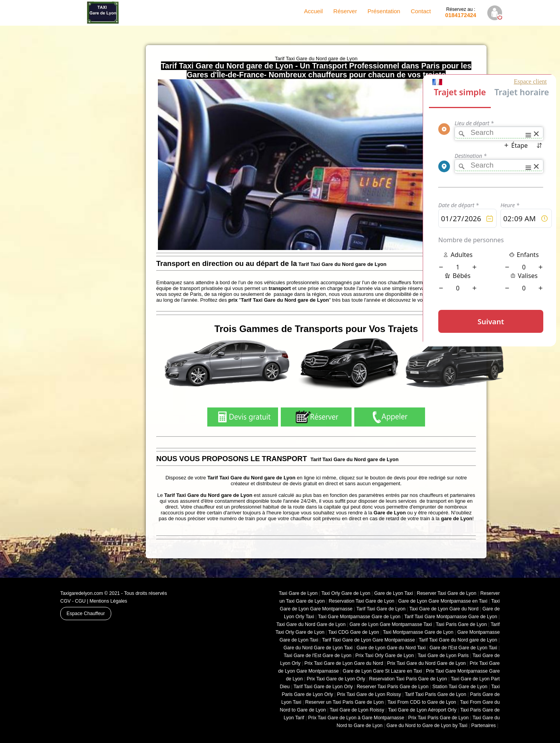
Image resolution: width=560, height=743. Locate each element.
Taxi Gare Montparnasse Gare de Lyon (359, 617)
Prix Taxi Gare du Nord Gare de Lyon (426, 663)
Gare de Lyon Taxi (394, 593)
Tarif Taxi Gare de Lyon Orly (323, 687)
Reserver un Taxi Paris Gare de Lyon (345, 702)
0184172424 (461, 12)
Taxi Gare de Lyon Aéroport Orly (422, 710)
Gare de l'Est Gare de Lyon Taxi (463, 648)
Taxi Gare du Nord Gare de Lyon (311, 624)
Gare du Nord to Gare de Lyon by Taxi (427, 726)
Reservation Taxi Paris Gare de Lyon (408, 679)
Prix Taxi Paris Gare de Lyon (438, 718)
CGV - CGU (73, 601)
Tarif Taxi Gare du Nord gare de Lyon (458, 640)
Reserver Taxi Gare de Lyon (447, 593)
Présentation (384, 11)
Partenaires (484, 726)
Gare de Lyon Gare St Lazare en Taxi (382, 671)
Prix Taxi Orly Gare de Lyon (385, 656)
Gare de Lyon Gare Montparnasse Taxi (391, 624)
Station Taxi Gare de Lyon (460, 687)
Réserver (345, 11)
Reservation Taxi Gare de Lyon (361, 601)
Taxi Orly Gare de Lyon (346, 593)
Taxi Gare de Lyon (298, 593)
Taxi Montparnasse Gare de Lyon (418, 632)
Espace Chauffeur (86, 614)
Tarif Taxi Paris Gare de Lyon (436, 694)
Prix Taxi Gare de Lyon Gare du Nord (344, 663)
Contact (421, 11)
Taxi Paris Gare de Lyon (461, 624)
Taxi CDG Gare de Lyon (354, 632)
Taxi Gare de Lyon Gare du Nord (444, 609)
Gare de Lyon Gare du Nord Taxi (391, 648)
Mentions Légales (108, 601)
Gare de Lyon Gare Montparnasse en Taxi (443, 601)
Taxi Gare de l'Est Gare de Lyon (318, 656)
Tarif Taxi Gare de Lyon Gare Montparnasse (368, 640)
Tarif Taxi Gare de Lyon (381, 609)
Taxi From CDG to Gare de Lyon (422, 702)
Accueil (313, 11)
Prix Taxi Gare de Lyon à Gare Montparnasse (356, 718)
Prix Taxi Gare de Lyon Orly (336, 679)
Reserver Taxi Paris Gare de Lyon (393, 687)
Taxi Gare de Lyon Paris (443, 656)
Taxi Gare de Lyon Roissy (357, 710)
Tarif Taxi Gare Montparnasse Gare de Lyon (451, 617)
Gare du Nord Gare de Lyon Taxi (318, 648)
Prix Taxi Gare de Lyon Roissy (369, 694)
